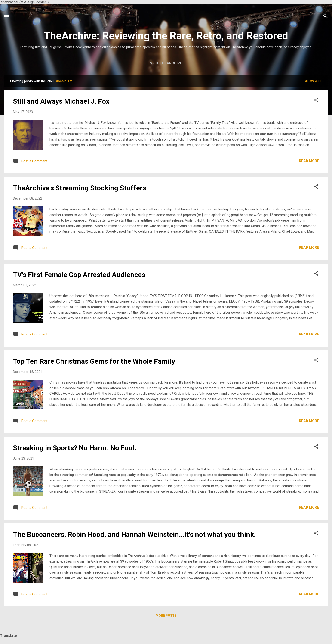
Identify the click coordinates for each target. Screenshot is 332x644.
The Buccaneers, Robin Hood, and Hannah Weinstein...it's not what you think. (134, 534)
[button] (316, 101)
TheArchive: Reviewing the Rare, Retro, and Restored (166, 36)
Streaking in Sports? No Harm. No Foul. (75, 448)
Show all (313, 81)
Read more (309, 161)
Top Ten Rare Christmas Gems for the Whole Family (94, 361)
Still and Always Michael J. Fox (61, 101)
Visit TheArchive (166, 63)
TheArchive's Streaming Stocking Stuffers (80, 188)
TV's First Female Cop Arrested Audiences (79, 275)
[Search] (326, 17)
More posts (166, 616)
